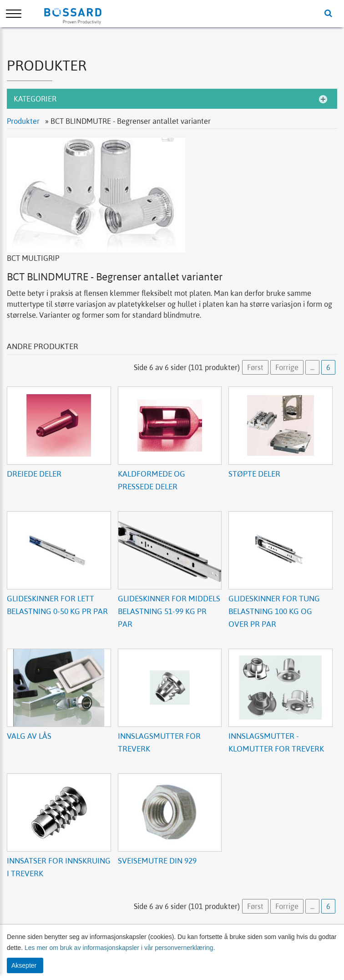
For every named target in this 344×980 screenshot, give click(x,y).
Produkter (24, 121)
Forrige (287, 367)
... (312, 367)
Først (255, 367)
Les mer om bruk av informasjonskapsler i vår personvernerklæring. (119, 948)
